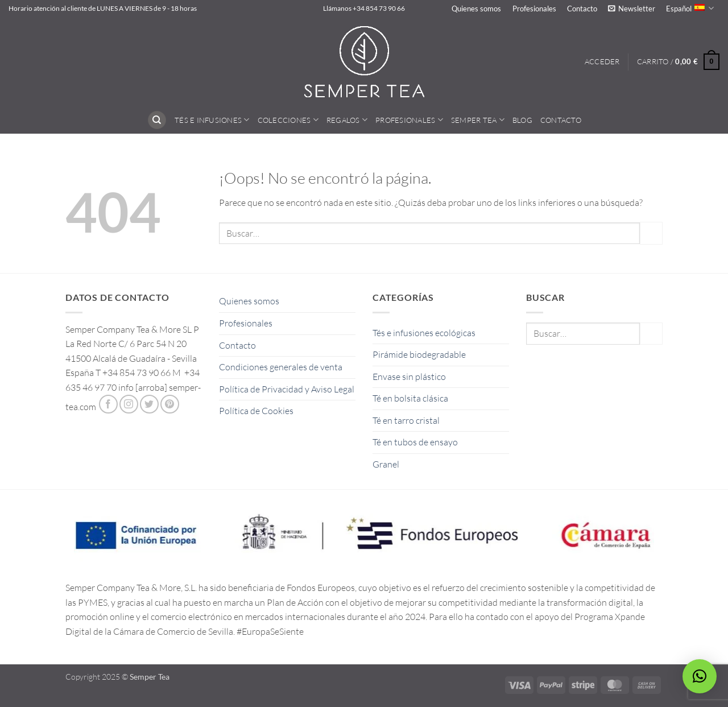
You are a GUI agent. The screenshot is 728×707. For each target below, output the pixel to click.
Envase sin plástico (409, 377)
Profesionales (534, 9)
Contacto (582, 9)
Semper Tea (478, 120)
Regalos (347, 120)
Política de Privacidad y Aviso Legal (287, 389)
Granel (386, 464)
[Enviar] (651, 233)
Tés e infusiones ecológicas (424, 333)
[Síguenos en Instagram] (129, 404)
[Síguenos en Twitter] (149, 404)
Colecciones (288, 120)
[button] (631, 9)
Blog (522, 120)
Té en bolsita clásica (410, 398)
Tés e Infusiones (212, 120)
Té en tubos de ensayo (415, 442)
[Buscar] (157, 120)
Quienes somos (476, 9)
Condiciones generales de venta (281, 367)
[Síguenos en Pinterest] (170, 404)
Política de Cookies (256, 411)
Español (690, 8)
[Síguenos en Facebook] (108, 404)
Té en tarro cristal (406, 420)
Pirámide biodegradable (419, 354)
